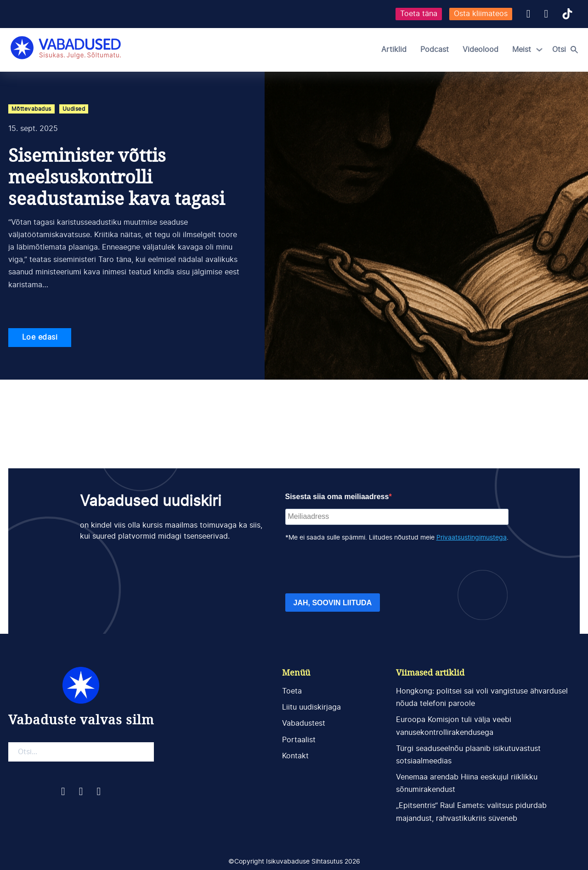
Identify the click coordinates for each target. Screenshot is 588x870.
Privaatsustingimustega (472, 538)
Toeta (292, 691)
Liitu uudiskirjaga (311, 707)
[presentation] (355, 568)
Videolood (481, 50)
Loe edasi (40, 337)
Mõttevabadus (31, 109)
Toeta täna (419, 14)
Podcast (435, 50)
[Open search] (567, 50)
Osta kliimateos (481, 14)
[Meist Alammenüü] (539, 50)
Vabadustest (304, 723)
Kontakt (295, 756)
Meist (522, 50)
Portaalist (299, 740)
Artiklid (394, 50)
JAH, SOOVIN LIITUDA (333, 603)
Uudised (74, 109)
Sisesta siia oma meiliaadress (337, 497)
